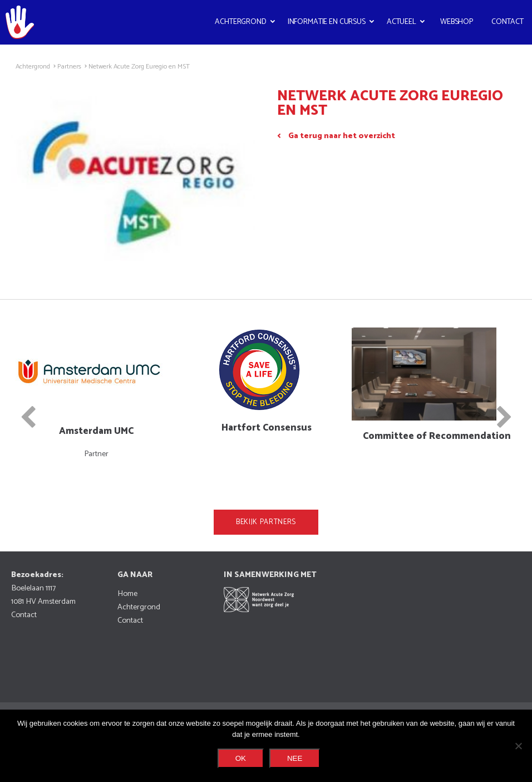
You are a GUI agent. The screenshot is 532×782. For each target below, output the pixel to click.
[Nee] (518, 746)
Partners (69, 67)
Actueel (402, 22)
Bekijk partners (266, 522)
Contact (508, 22)
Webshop (457, 22)
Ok (241, 758)
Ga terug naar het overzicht (342, 136)
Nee (295, 758)
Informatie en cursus (327, 22)
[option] (96, 394)
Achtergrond (240, 22)
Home (127, 594)
